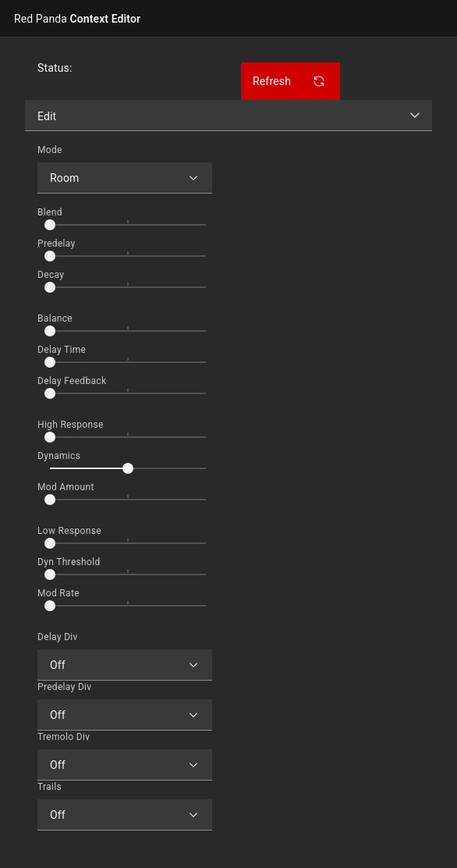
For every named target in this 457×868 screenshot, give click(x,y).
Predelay (57, 244)
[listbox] (228, 116)
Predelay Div (64, 687)
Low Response (69, 531)
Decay (51, 275)
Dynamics (59, 456)
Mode (50, 150)
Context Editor (77, 19)
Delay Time (62, 350)
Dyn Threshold (69, 562)
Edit (47, 116)
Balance (55, 318)
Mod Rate (58, 593)
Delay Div (58, 637)
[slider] (50, 225)
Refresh (289, 81)
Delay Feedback (72, 381)
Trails (50, 787)
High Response (71, 425)
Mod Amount (66, 487)
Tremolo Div (64, 737)
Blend (50, 212)
